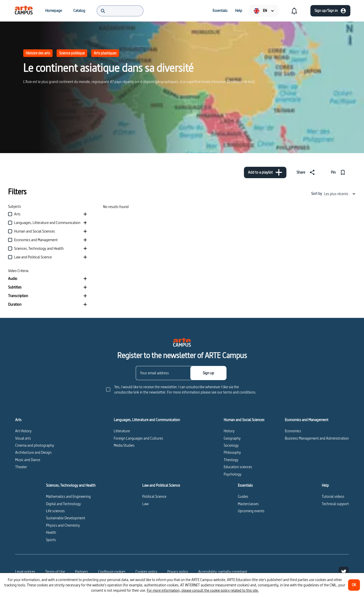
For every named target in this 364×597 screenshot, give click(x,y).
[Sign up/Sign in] (330, 11)
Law (145, 504)
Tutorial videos (333, 496)
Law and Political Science (161, 485)
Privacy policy (178, 572)
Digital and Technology (63, 504)
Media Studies (124, 445)
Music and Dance (28, 460)
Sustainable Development (66, 518)
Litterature (122, 431)
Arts (18, 420)
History (229, 431)
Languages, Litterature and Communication (147, 420)
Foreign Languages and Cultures (138, 438)
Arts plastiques (105, 53)
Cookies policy (146, 572)
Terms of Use (55, 572)
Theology (231, 460)
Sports (51, 540)
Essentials (245, 485)
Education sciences (238, 467)
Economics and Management (307, 420)
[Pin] (339, 172)
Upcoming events (251, 511)
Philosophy (232, 452)
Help (325, 485)
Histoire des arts (38, 53)
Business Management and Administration (317, 438)
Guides (243, 496)
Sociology (231, 445)
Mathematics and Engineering (68, 496)
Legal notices (25, 572)
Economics (293, 431)
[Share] (307, 172)
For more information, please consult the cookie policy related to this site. (203, 590)
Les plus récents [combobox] (340, 194)
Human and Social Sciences (244, 420)
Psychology (233, 474)
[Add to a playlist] (265, 172)
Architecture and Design (33, 452)
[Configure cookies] (112, 572)
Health (51, 532)
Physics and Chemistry (63, 525)
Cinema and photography (35, 445)
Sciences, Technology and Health (71, 485)
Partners (82, 572)
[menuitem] (24, 11)
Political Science (154, 496)
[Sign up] (208, 373)
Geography (232, 438)
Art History (23, 431)
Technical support (335, 504)
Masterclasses (248, 504)
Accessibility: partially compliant (223, 572)
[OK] (354, 585)
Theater (21, 467)
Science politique (72, 53)
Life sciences (55, 511)
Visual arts (23, 438)
